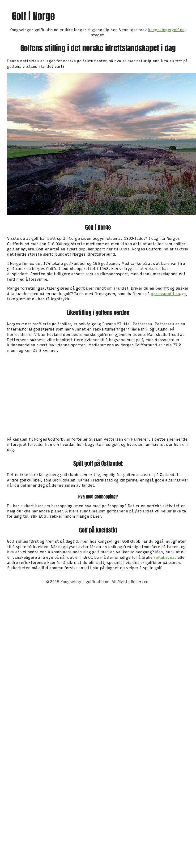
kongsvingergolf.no (166, 30)
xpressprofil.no (165, 294)
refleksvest (165, 557)
